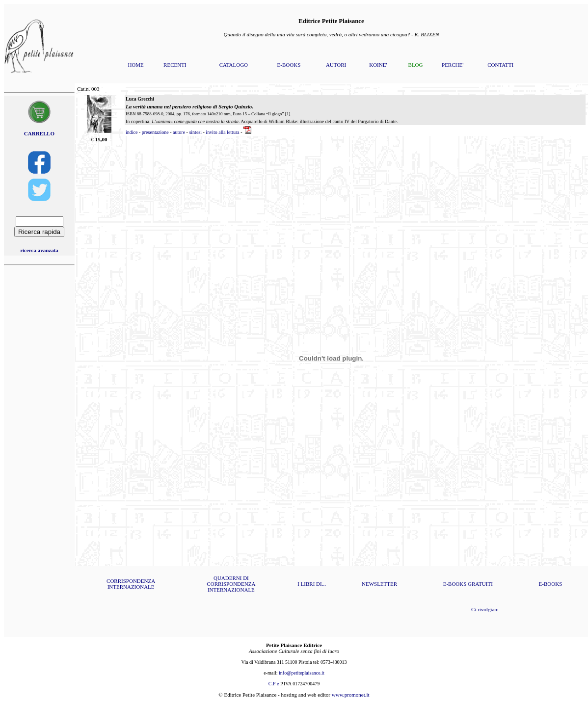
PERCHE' (453, 65)
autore (179, 132)
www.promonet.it (351, 695)
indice (132, 132)
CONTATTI (500, 65)
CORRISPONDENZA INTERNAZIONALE (131, 584)
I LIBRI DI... (312, 584)
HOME (135, 65)
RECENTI (175, 65)
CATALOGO (234, 65)
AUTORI (336, 65)
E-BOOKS (289, 65)
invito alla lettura (222, 132)
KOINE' (378, 65)
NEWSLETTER (379, 584)
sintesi (195, 132)
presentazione (155, 132)
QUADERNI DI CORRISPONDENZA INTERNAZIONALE (231, 584)
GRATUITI (480, 584)
